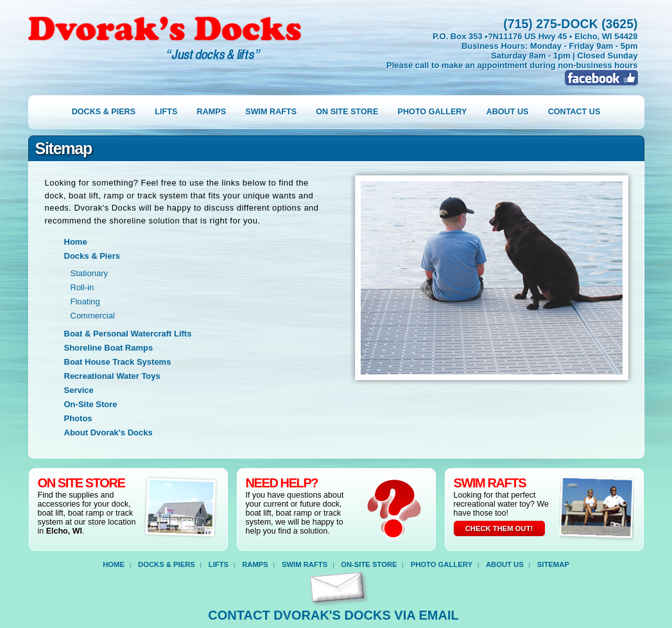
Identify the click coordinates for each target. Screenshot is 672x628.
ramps (211, 112)
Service (79, 390)
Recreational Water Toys (112, 376)
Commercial (93, 316)
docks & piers (104, 112)
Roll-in (82, 287)
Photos (78, 418)
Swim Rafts (305, 564)
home (114, 564)
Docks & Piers (92, 256)
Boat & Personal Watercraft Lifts (128, 334)
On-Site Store (91, 404)
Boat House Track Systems (118, 362)
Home (76, 242)
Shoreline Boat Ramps (109, 348)
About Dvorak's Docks (108, 432)
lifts (166, 112)
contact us (574, 112)
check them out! (499, 528)
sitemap (553, 564)
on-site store (369, 564)
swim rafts (271, 112)
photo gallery (433, 112)
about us (508, 112)
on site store (347, 112)
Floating (85, 301)
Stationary (90, 273)
